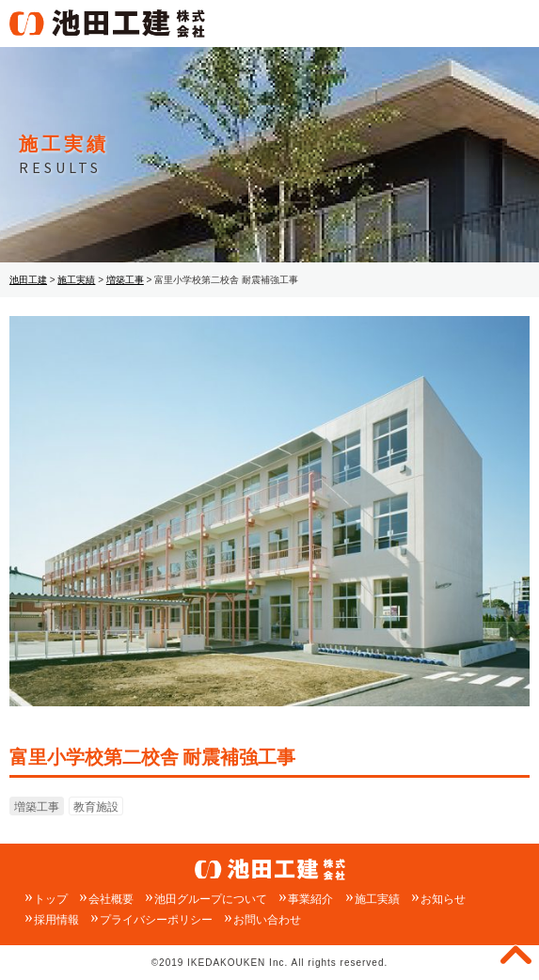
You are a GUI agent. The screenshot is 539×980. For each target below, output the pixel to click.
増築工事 (37, 807)
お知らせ (443, 899)
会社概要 (111, 899)
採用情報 (56, 920)
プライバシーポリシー (156, 920)
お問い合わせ (267, 920)
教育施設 (96, 807)
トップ (51, 899)
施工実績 (377, 899)
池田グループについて (211, 899)
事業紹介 (310, 899)
